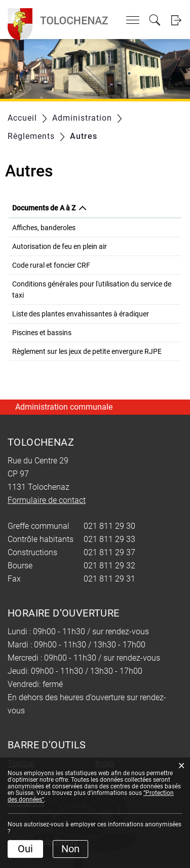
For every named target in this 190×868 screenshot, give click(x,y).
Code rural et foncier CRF (51, 265)
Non (70, 849)
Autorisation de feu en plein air (60, 246)
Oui (25, 849)
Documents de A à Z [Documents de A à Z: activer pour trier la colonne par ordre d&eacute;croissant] (44, 208)
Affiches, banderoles (44, 228)
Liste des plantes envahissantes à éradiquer (81, 314)
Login (176, 20)
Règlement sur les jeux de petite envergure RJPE (87, 351)
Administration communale (64, 407)
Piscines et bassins (42, 333)
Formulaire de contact (47, 500)
